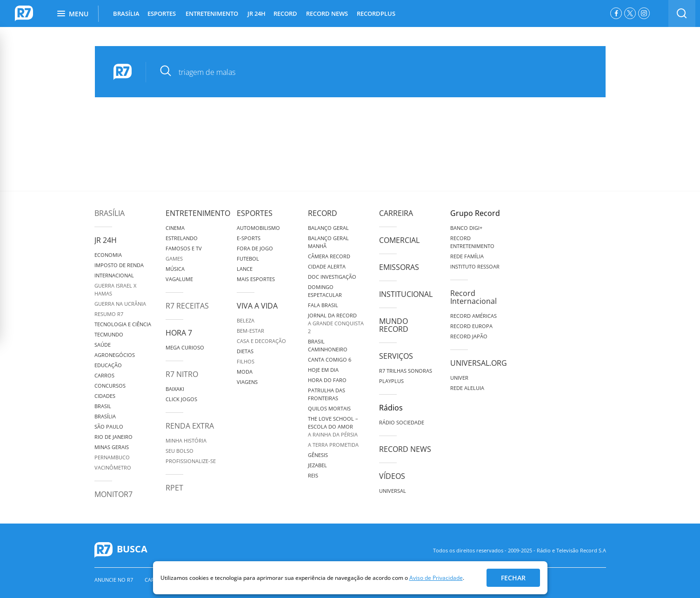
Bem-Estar (250, 331)
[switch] (682, 13)
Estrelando (182, 238)
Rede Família (467, 256)
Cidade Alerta (327, 266)
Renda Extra (190, 426)
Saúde (103, 345)
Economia (108, 255)
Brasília (110, 213)
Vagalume (179, 279)
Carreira (396, 213)
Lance (245, 269)
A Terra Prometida (333, 445)
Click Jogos (181, 399)
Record (323, 213)
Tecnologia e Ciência (123, 324)
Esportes (255, 213)
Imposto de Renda (119, 265)
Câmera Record (329, 256)
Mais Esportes (256, 279)
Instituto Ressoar (475, 266)
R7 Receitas (187, 306)
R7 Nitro (182, 374)
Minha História (186, 440)
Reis (313, 475)
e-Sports (249, 238)
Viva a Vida (257, 306)
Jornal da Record (332, 315)
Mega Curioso (185, 347)
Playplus (391, 381)
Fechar (513, 578)
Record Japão (469, 336)
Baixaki (175, 389)
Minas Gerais (112, 447)
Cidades (105, 396)
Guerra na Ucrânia (120, 304)
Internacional (114, 275)
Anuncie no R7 (114, 580)
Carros (104, 375)
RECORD (285, 13)
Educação (108, 365)
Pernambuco (112, 457)
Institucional (406, 294)
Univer (459, 378)
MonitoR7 (113, 494)
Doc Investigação (332, 277)
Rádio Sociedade (402, 422)
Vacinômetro (113, 467)
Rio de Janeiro (113, 437)
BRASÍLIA (126, 13)
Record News (405, 449)
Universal (393, 491)
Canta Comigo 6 (330, 359)
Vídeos (392, 476)
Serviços (396, 356)
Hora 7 (179, 333)
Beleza (246, 320)
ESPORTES (162, 13)
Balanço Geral (328, 228)
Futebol (248, 259)
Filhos (246, 361)
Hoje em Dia (323, 370)
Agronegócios (115, 355)
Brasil (103, 406)
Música (175, 269)
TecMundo (109, 334)
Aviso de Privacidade (436, 578)
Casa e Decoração (261, 341)
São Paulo (109, 427)
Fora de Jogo (255, 248)
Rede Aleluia (467, 388)
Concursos (110, 386)
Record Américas (473, 316)
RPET (174, 488)
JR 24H (257, 13)
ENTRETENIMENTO (212, 13)
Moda (245, 372)
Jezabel (317, 465)
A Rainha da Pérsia (333, 434)
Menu (73, 14)
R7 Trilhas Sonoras (406, 371)
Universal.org (479, 363)
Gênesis (318, 455)
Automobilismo (258, 228)
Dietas (245, 351)
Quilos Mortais (329, 408)
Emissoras (399, 267)
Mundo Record (394, 325)
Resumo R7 (109, 314)
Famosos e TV (184, 248)
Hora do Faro (327, 380)
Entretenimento (198, 213)
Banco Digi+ (466, 228)
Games (174, 259)
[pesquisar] (369, 72)
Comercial (399, 240)
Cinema (175, 228)
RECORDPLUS (376, 13)
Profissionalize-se (191, 461)
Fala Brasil (323, 305)
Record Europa (471, 326)
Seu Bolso (180, 451)
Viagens (247, 382)
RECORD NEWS (327, 13)
